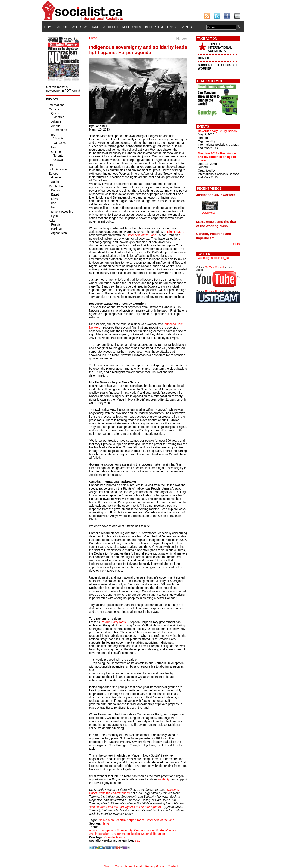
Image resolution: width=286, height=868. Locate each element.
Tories (141, 820)
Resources (132, 27)
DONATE (204, 58)
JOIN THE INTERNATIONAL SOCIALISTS (220, 47)
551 (137, 841)
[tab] (218, 195)
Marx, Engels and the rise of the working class (216, 224)
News (105, 823)
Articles (111, 27)
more (237, 244)
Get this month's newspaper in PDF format (63, 89)
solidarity (163, 779)
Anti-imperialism (100, 834)
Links (171, 27)
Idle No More (176, 232)
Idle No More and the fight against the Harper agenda (125, 807)
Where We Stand (86, 27)
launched (170, 324)
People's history (144, 830)
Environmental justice (126, 834)
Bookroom (154, 27)
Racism (121, 820)
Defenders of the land (160, 820)
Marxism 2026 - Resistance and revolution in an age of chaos (217, 157)
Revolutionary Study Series (217, 131)
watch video (209, 213)
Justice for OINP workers (216, 195)
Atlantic (121, 837)
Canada (110, 837)
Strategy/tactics (166, 830)
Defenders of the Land (141, 235)
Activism (95, 830)
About (63, 27)
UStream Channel (214, 291)
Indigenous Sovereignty (117, 830)
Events (186, 27)
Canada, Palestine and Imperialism (214, 236)
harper (131, 820)
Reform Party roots (113, 622)
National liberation (153, 834)
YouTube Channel (214, 267)
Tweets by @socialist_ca (213, 258)
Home (49, 27)
